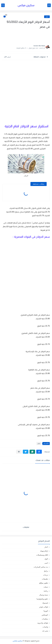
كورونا (46, 611)
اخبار (47, 17)
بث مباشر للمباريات (41, 567)
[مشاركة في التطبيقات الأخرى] (19, 452)
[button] (39, 452)
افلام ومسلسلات (42, 555)
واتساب (45, 627)
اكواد (46, 559)
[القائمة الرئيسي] (49, 5)
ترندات (45, 575)
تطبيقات (45, 579)
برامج (46, 571)
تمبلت (46, 587)
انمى (46, 563)
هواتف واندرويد (43, 623)
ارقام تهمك (44, 551)
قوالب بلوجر (44, 607)
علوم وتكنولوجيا (42, 599)
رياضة (46, 591)
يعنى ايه (45, 631)
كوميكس (45, 615)
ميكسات (45, 619)
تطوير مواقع (44, 583)
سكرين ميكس (26, 5)
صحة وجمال (44, 595)
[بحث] (3, 5)
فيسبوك (45, 603)
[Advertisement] (27, 36)
